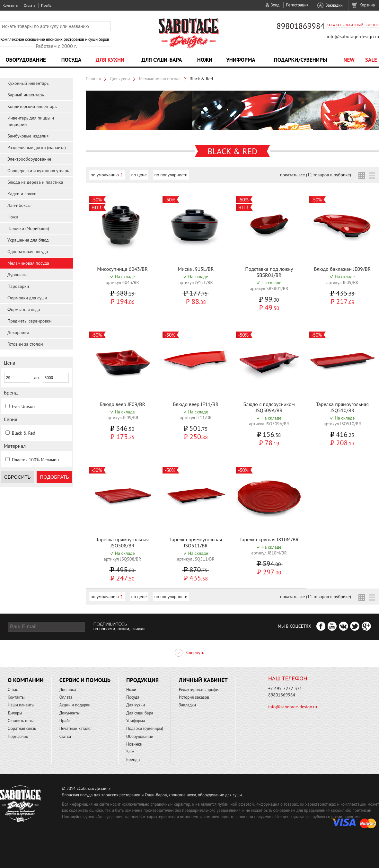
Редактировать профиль (201, 690)
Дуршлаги (17, 275)
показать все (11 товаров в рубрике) (316, 175)
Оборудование (26, 60)
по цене (139, 175)
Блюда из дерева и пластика (35, 182)
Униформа (241, 60)
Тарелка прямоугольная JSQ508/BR (122, 542)
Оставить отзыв (22, 721)
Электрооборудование (29, 159)
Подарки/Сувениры (301, 60)
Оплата (30, 5)
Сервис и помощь (85, 680)
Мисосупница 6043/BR (122, 269)
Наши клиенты (21, 705)
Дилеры (15, 713)
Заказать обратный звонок (353, 25)
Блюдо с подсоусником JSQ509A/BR (269, 407)
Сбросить (18, 477)
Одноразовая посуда (28, 252)
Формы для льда (24, 309)
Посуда (71, 60)
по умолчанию (105, 175)
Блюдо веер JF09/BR (122, 404)
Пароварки (18, 286)
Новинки (134, 744)
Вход (275, 5)
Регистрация (297, 5)
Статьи (65, 736)
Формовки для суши (27, 298)
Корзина (367, 5)
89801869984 (301, 26)
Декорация (18, 332)
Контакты (10, 5)
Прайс (46, 5)
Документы (70, 713)
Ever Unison (23, 406)
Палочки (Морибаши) (28, 228)
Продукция (142, 680)
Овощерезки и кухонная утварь (38, 171)
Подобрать (54, 477)
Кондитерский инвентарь (32, 106)
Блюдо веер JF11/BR (196, 404)
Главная (93, 79)
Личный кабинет (203, 680)
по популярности (171, 175)
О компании (26, 680)
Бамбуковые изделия (28, 136)
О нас (13, 690)
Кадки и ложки (22, 194)
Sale (371, 60)
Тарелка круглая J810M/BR (269, 539)
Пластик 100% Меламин (35, 460)
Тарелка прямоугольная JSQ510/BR (342, 407)
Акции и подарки (75, 705)
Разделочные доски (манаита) (37, 147)
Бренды (133, 760)
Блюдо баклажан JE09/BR (342, 269)
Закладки (334, 5)
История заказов (194, 697)
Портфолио (18, 736)
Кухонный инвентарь (28, 83)
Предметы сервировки (30, 321)
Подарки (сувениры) (145, 728)
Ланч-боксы (19, 205)
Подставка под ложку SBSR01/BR (269, 272)
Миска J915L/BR (196, 269)
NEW (349, 60)
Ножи (205, 60)
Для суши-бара (162, 60)
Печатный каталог (76, 728)
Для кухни (110, 60)
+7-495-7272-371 (285, 688)
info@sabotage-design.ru (353, 36)
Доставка (68, 690)
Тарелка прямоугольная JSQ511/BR (196, 542)
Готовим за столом (25, 344)
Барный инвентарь (26, 95)
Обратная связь (22, 728)
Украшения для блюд (28, 240)
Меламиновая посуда (28, 263)
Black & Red (24, 433)
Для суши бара (140, 713)
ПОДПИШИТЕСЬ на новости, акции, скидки (119, 626)
